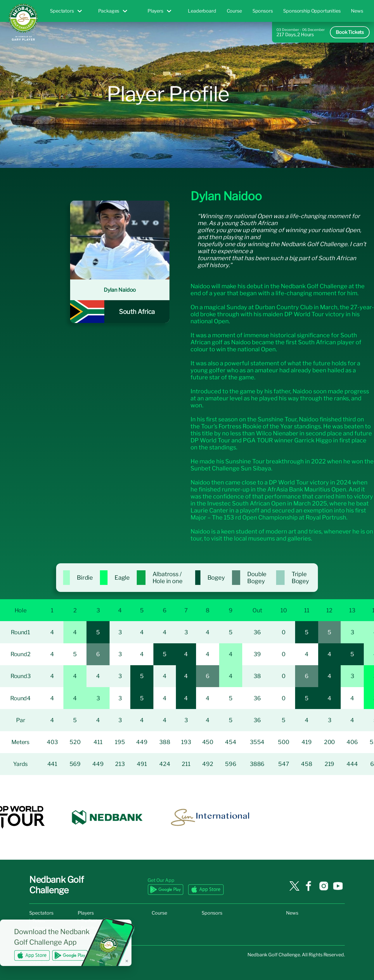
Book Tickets (350, 32)
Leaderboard (202, 11)
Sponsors (263, 11)
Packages (113, 11)
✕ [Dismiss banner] (127, 961)
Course (234, 11)
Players (159, 11)
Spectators (66, 11)
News (357, 11)
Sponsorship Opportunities (312, 11)
